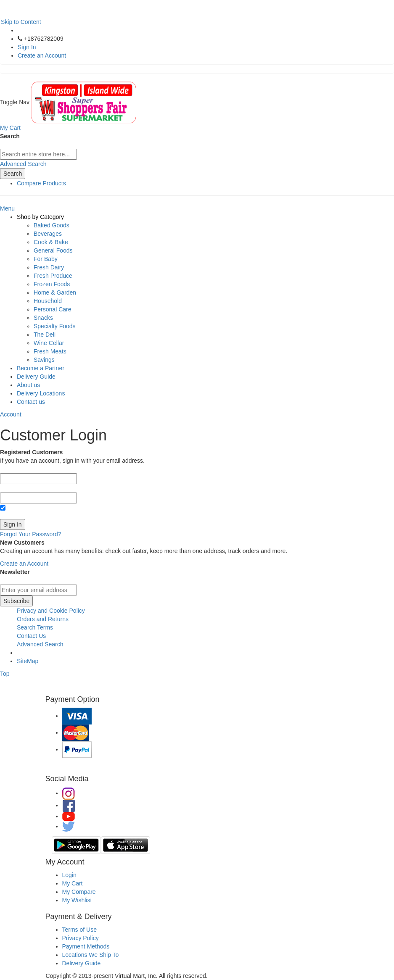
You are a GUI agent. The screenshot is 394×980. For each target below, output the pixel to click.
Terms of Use (79, 930)
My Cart (73, 883)
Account (11, 414)
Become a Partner (41, 368)
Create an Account (42, 55)
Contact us (31, 402)
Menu (7, 208)
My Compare (79, 892)
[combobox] (38, 154)
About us (28, 385)
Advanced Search (23, 164)
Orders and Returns (43, 619)
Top (5, 674)
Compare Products (41, 183)
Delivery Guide (36, 377)
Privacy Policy (81, 938)
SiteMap (28, 661)
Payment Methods (86, 946)
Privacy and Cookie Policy (51, 611)
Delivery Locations (41, 393)
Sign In (27, 47)
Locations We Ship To (91, 955)
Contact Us (31, 636)
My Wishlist (77, 900)
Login (69, 875)
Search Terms (35, 627)
